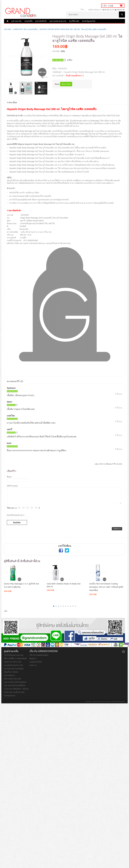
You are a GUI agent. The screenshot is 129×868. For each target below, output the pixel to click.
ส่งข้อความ (117, 529)
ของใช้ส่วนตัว (74, 21)
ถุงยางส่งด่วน (9, 675)
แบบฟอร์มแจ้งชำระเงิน (14, 665)
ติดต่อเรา (33, 658)
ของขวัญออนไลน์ (89, 21)
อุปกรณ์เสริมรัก (41, 21)
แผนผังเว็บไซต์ (35, 662)
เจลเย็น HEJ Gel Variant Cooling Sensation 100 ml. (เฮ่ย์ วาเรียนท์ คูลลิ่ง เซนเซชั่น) (106, 587)
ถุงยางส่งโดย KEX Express (15, 682)
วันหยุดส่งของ (10, 696)
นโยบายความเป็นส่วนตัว (14, 692)
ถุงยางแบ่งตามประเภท (58, 21)
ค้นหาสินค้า (122, 14)
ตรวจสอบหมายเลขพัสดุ (14, 669)
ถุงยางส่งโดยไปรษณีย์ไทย (15, 685)
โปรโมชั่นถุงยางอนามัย (14, 655)
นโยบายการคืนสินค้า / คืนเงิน (16, 689)
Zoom (45, 77)
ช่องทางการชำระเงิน (13, 662)
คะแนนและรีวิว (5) (15, 381)
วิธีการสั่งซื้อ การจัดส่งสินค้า (16, 658)
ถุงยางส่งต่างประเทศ (12, 679)
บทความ (33, 665)
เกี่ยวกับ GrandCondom (39, 655)
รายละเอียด (12, 102)
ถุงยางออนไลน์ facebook (123, 652)
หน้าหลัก (8, 29)
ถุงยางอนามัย (16, 21)
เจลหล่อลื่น (28, 21)
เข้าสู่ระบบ (107, 10)
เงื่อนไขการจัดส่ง (11, 672)
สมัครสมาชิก (120, 10)
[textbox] (96, 14)
